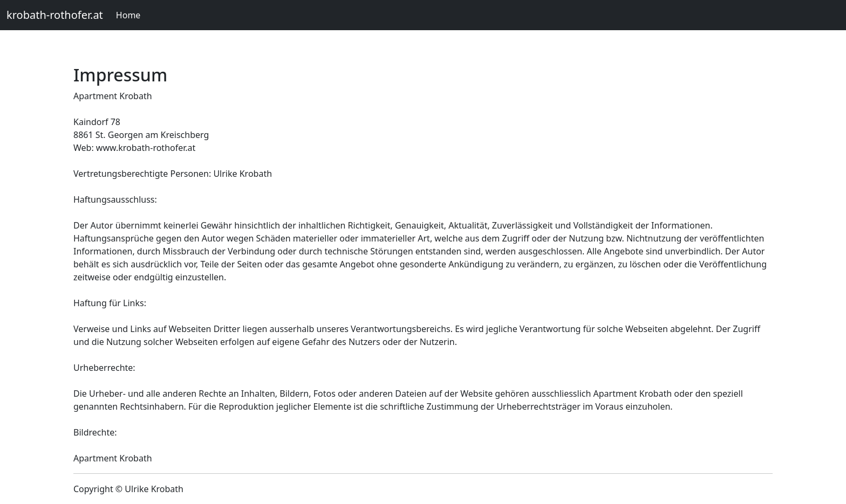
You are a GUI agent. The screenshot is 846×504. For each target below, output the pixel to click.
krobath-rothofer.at (55, 15)
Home (128, 15)
